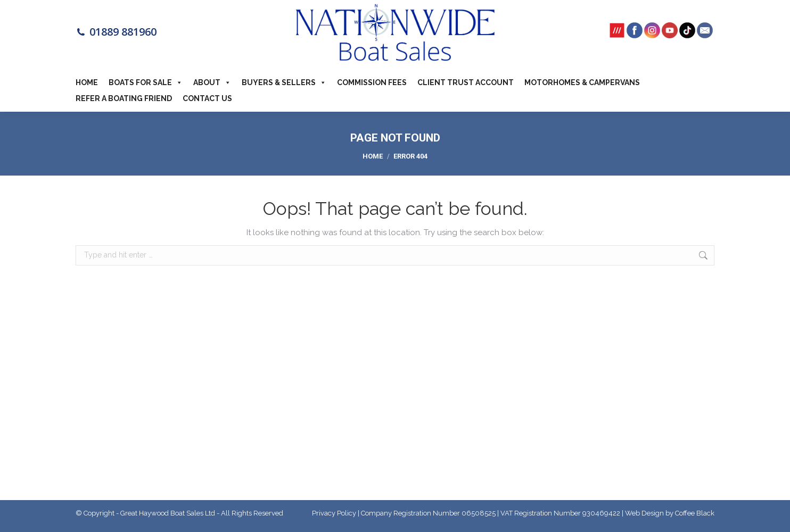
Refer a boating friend (124, 98)
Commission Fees (372, 82)
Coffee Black (695, 513)
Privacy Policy (334, 513)
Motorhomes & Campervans (582, 82)
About (212, 82)
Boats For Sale (146, 82)
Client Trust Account (466, 82)
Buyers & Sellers (284, 82)
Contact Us (207, 98)
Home (87, 82)
